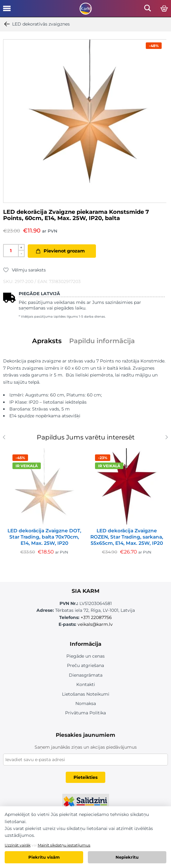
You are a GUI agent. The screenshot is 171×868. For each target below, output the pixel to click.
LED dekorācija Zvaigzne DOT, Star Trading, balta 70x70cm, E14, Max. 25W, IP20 (44, 537)
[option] (85, 121)
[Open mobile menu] (7, 11)
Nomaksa (86, 703)
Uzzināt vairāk (18, 845)
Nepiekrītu (127, 857)
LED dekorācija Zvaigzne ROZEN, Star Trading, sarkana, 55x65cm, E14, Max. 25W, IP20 (127, 537)
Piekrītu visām (44, 857)
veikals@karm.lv (95, 624)
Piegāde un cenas (85, 656)
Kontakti (86, 684)
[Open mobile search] (148, 10)
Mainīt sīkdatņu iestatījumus (64, 845)
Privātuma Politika (85, 713)
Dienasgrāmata (86, 675)
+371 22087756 (96, 617)
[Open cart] (164, 9)
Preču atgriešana (85, 665)
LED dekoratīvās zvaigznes (36, 24)
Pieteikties (85, 777)
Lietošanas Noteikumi (86, 694)
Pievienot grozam (64, 251)
